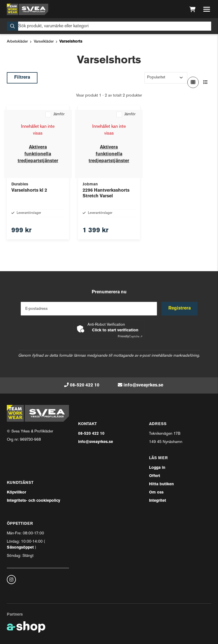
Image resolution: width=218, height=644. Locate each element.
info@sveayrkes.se (143, 385)
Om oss (156, 493)
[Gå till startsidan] (28, 9)
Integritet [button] (158, 501)
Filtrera (22, 78)
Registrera (180, 308)
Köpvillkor (16, 493)
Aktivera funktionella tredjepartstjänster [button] (38, 154)
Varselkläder (44, 42)
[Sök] (109, 26)
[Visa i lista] (206, 82)
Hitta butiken (161, 484)
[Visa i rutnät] (193, 82)
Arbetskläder (17, 42)
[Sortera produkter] (166, 78)
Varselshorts (71, 42)
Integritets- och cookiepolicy (33, 501)
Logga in (157, 468)
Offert (155, 476)
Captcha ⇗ (130, 337)
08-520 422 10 (85, 385)
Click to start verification (115, 330)
